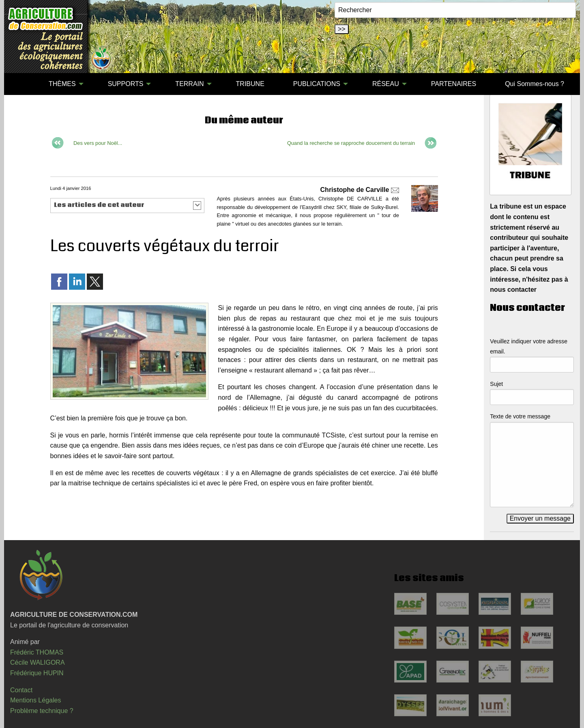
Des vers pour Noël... (98, 143)
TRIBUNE (250, 84)
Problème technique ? (42, 711)
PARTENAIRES (454, 84)
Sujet (496, 384)
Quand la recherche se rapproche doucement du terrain (351, 143)
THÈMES (62, 84)
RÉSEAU (386, 84)
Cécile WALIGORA (38, 662)
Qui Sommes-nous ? (535, 84)
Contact (21, 690)
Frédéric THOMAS (37, 652)
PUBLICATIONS (317, 84)
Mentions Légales (35, 700)
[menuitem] (20, 84)
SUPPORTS (126, 84)
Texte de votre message (520, 416)
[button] (128, 205)
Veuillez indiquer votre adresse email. (529, 346)
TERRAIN (189, 84)
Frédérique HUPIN (37, 673)
